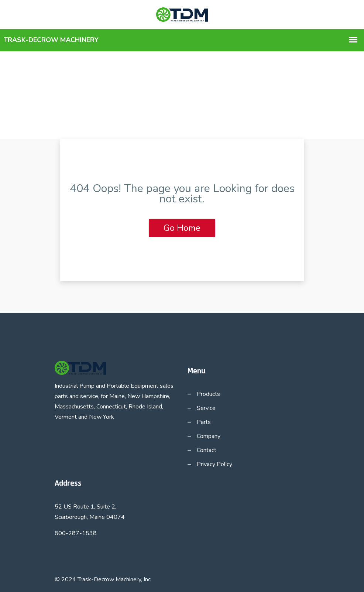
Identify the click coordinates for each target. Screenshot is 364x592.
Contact (207, 450)
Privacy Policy (214, 464)
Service (206, 408)
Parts (204, 422)
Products (208, 394)
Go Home (182, 228)
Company (209, 436)
